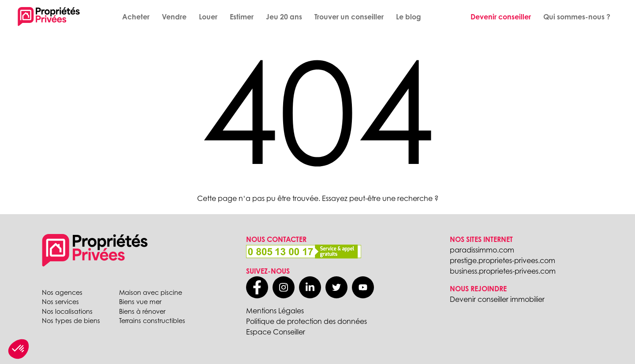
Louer (208, 17)
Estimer (242, 17)
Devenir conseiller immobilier (497, 299)
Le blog (409, 17)
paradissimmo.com (482, 250)
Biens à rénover (142, 311)
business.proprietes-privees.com (503, 271)
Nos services (60, 302)
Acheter (136, 17)
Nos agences (62, 292)
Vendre (174, 17)
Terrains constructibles (152, 321)
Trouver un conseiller (349, 17)
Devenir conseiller (501, 17)
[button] (19, 349)
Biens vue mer (140, 302)
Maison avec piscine (151, 292)
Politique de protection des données (306, 321)
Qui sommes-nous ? (577, 17)
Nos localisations (67, 311)
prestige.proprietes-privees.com (502, 260)
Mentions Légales (275, 311)
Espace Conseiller (276, 332)
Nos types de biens (71, 321)
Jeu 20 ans (284, 17)
